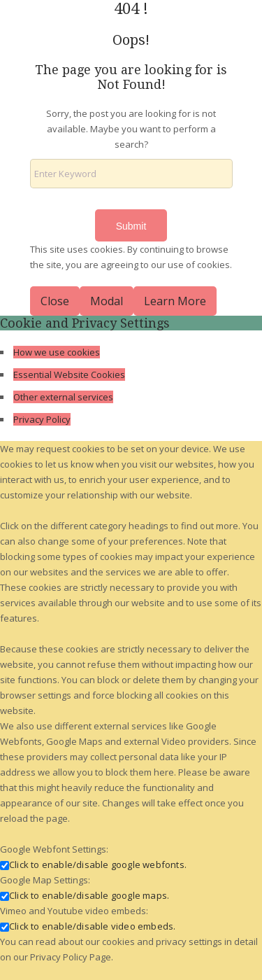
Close (55, 301)
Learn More (175, 301)
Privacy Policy (42, 419)
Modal (107, 301)
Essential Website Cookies (69, 374)
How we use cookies (57, 352)
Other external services (63, 397)
